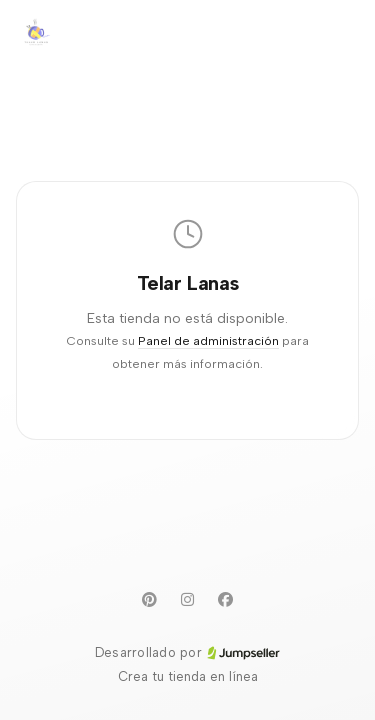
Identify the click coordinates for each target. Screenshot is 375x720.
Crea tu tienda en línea (188, 676)
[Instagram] (188, 599)
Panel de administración (208, 340)
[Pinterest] (150, 599)
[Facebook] (226, 599)
